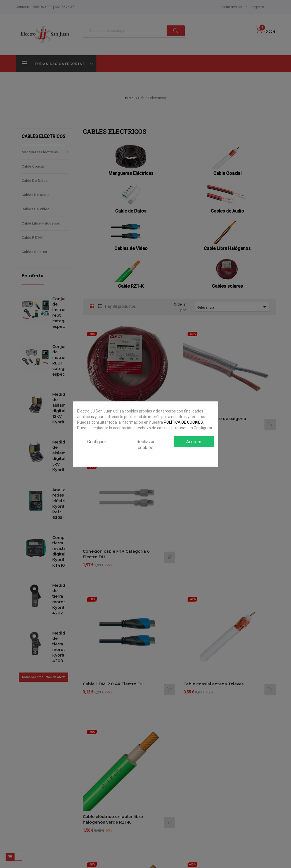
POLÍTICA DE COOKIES (183, 422)
